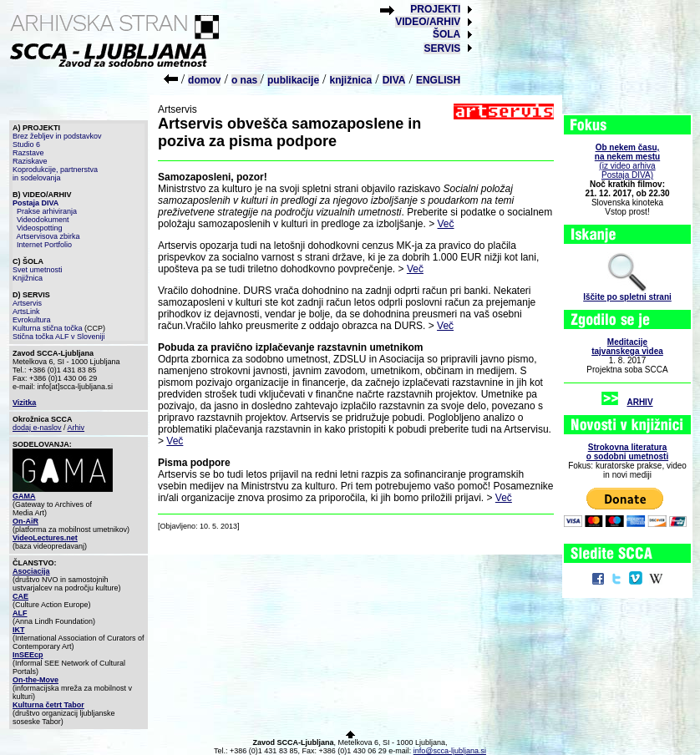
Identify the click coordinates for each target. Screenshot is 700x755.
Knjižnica (28, 278)
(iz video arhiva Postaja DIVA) (627, 161)
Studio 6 (26, 144)
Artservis (27, 303)
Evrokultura (32, 320)
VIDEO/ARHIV (428, 22)
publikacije (293, 80)
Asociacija (31, 571)
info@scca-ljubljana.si (450, 751)
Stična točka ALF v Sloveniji (59, 337)
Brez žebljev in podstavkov (57, 136)
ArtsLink (26, 312)
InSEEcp (28, 655)
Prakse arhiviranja (47, 211)
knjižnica (351, 80)
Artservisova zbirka (48, 236)
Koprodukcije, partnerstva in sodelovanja (55, 174)
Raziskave (30, 161)
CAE (20, 596)
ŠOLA (446, 34)
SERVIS (442, 48)
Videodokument (43, 220)
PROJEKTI (435, 9)
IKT (19, 630)
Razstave (28, 153)
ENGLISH (438, 80)
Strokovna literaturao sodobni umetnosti (627, 452)
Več (446, 224)
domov (204, 80)
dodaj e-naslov (37, 428)
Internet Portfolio (44, 245)
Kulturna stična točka (48, 328)
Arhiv (76, 428)
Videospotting (39, 228)
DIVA (394, 80)
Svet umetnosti (38, 270)
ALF (20, 613)
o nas (246, 80)
